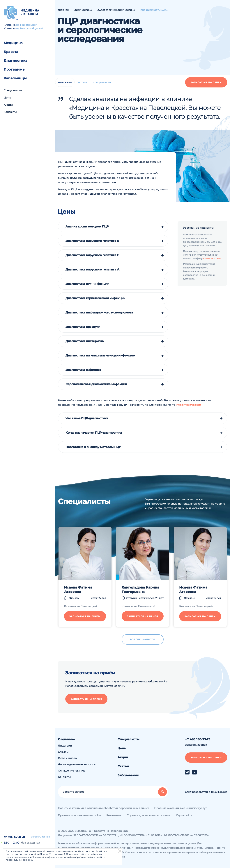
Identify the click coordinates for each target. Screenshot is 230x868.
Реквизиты (114, 815)
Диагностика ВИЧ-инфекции (87, 284)
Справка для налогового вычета (149, 815)
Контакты (10, 112)
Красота (11, 52)
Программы (15, 69)
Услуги (82, 83)
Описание (65, 83)
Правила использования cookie (79, 815)
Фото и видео (67, 758)
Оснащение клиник (71, 771)
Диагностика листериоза (85, 341)
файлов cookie (95, 857)
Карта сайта (184, 815)
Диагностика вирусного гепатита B (92, 241)
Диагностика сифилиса (83, 370)
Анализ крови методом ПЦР (87, 227)
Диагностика (15, 61)
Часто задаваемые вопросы (77, 764)
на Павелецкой (27, 25)
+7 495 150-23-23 (14, 837)
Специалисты (13, 90)
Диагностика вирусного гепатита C (92, 255)
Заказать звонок (40, 837)
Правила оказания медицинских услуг (181, 808)
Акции (8, 105)
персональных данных (18, 860)
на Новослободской (30, 28)
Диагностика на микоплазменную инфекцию (100, 356)
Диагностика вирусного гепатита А (92, 270)
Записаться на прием (206, 82)
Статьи (123, 766)
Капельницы (15, 78)
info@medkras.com (188, 405)
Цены (8, 98)
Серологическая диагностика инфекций (96, 384)
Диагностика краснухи (83, 327)
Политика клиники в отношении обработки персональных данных (103, 808)
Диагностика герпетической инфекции (95, 298)
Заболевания (128, 775)
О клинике (66, 739)
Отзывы (63, 752)
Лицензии (65, 746)
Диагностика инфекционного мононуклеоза (99, 313)
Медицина (13, 43)
